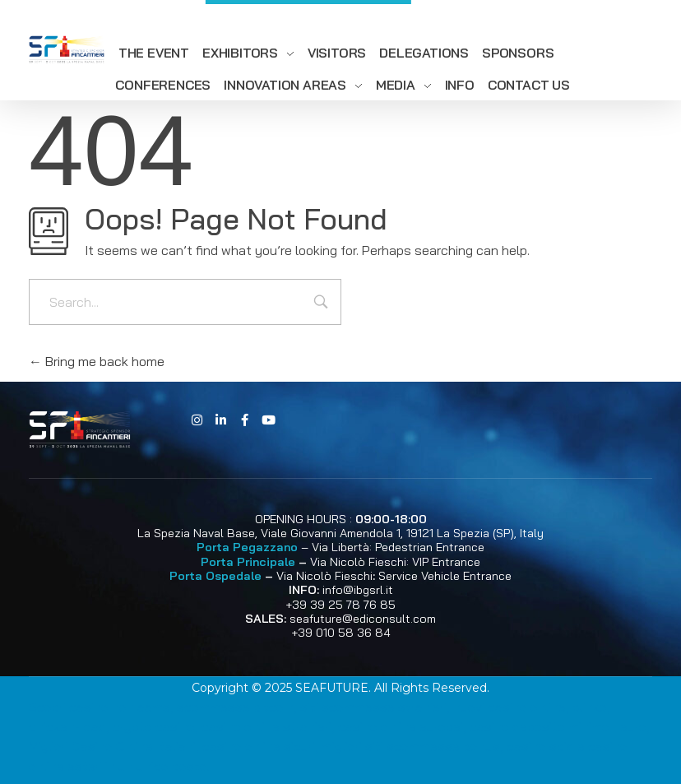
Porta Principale (248, 562)
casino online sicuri (259, 746)
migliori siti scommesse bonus (411, 746)
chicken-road (67, 726)
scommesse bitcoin (235, 707)
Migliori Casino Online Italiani (112, 746)
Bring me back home (97, 361)
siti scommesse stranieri (373, 707)
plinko (590, 707)
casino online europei (401, 726)
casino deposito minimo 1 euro (558, 726)
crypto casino (154, 726)
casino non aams (120, 707)
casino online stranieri (266, 726)
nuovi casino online (510, 707)
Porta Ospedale (215, 576)
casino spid (540, 746)
